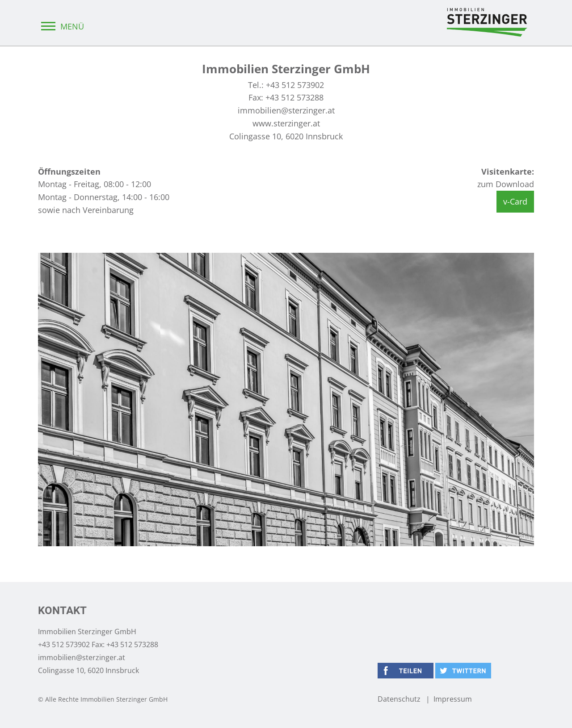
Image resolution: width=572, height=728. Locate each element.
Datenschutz (399, 699)
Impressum (453, 699)
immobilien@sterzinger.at (286, 110)
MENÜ (61, 26)
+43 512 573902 (295, 85)
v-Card (515, 201)
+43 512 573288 (294, 97)
